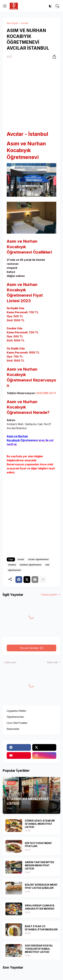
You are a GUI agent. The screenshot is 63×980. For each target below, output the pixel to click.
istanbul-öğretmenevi (31, 565)
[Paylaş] (53, 57)
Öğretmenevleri (15, 717)
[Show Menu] (5, 6)
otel (47, 565)
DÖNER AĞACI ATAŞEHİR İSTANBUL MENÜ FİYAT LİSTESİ (40, 824)
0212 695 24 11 (46, 393)
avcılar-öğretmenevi (38, 559)
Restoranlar (13, 729)
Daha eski (52, 662)
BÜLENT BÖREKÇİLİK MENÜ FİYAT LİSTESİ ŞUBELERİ (41, 886)
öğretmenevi (14, 570)
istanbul (12, 565)
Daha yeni (11, 662)
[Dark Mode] (50, 6)
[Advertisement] (32, 95)
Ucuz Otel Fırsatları (17, 723)
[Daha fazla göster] (43, 580)
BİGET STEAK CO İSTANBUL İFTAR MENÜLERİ (41, 928)
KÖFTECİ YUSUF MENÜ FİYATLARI (38, 845)
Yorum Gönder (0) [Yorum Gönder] (32, 648)
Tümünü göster (49, 595)
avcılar (25, 23)
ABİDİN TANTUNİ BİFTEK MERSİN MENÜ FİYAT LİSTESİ (39, 865)
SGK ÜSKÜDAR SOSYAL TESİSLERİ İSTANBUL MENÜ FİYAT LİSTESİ (39, 949)
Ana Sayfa (12, 23)
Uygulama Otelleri (16, 711)
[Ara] (57, 6)
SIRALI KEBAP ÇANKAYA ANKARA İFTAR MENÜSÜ (40, 907)
